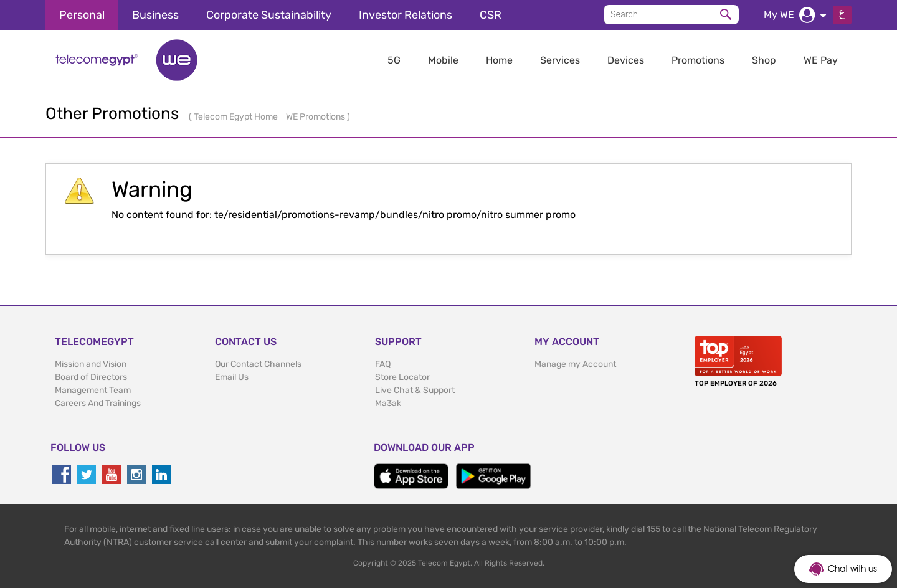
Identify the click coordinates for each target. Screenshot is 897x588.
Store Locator (402, 377)
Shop (764, 60)
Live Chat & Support (415, 390)
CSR (491, 15)
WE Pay (821, 60)
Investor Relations (406, 15)
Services (560, 60)
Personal (82, 15)
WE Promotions (316, 117)
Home (499, 60)
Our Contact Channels (258, 364)
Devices (626, 60)
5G (394, 60)
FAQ (383, 364)
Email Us (232, 377)
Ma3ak (388, 403)
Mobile (443, 60)
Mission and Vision (91, 364)
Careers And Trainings (98, 403)
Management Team (93, 390)
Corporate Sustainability (269, 15)
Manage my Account (575, 364)
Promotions (698, 60)
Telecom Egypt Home (237, 117)
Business (155, 15)
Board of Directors (91, 377)
